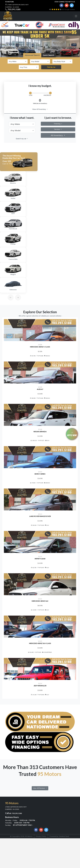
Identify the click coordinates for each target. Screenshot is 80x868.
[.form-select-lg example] (22, 124)
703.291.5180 (14, 9)
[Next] (16, 293)
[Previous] (9, 293)
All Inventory (58, 135)
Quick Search (48, 55)
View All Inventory (40, 109)
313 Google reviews (68, 9)
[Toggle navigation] (76, 16)
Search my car (22, 139)
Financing (58, 124)
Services (58, 129)
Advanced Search (32, 55)
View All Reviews (40, 819)
